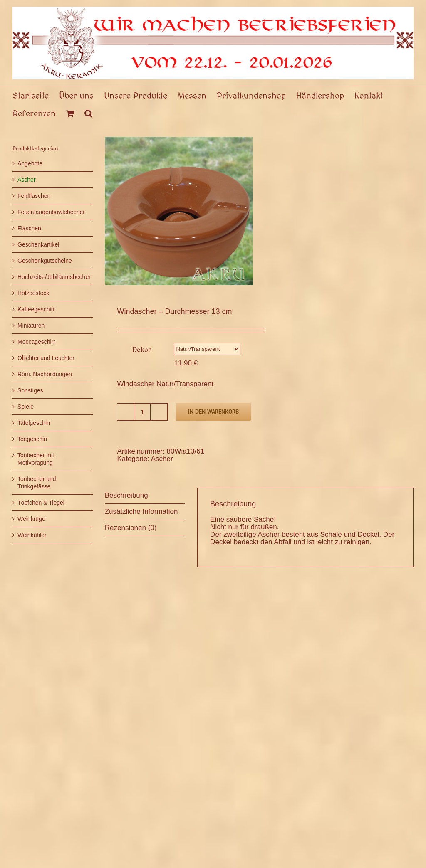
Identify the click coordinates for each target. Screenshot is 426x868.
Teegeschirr (32, 439)
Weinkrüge (31, 519)
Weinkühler (32, 535)
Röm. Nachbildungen (45, 374)
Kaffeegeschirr (36, 309)
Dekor (142, 349)
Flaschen (29, 228)
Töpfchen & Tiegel (41, 503)
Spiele (26, 407)
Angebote (30, 163)
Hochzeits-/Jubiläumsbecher (54, 277)
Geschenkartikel (38, 244)
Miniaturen (31, 325)
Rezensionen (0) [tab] (131, 528)
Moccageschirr (36, 342)
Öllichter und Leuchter (46, 358)
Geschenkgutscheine (45, 261)
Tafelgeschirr (34, 423)
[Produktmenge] (142, 412)
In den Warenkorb (213, 412)
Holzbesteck (33, 293)
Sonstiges (30, 390)
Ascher (162, 459)
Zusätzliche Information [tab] (141, 512)
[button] (88, 113)
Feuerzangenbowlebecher (51, 212)
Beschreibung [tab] (126, 495)
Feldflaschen (34, 196)
